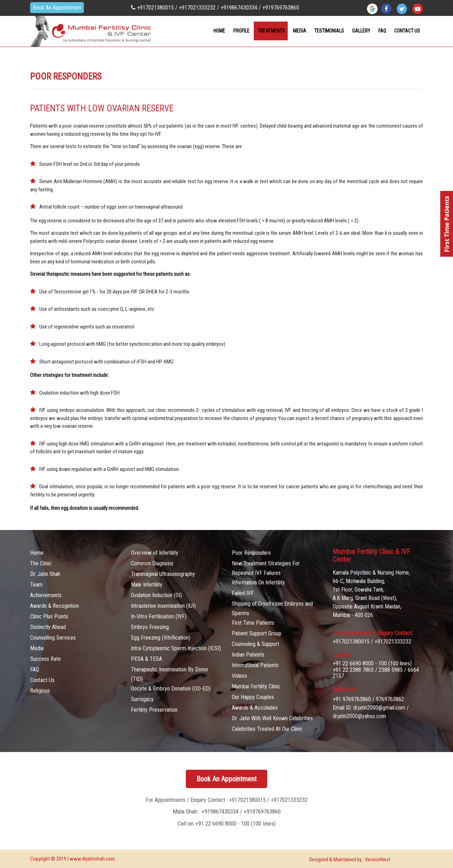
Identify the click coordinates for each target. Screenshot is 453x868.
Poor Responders (251, 553)
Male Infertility (147, 585)
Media (300, 31)
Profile (241, 31)
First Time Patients (253, 623)
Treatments (271, 31)
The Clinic (41, 563)
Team (36, 585)
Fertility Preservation (154, 710)
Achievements (46, 595)
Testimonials (329, 31)
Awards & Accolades (255, 708)
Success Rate (45, 659)
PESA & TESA (147, 659)
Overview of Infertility (155, 553)
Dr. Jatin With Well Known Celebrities (272, 718)
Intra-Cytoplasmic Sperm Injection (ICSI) (176, 648)
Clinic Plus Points (49, 616)
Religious (40, 691)
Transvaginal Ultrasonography (163, 574)
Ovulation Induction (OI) (156, 595)
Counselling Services (53, 638)
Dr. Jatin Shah (45, 574)
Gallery (361, 31)
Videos (239, 676)
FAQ (382, 31)
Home (219, 31)
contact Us (407, 31)
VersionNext (378, 860)
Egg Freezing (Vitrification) (161, 638)
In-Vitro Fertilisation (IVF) (159, 616)
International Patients (255, 665)
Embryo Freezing (150, 627)
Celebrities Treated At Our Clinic (267, 729)
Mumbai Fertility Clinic (256, 686)
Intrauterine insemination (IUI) (163, 606)
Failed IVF (243, 593)
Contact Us (42, 680)
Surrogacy (142, 699)
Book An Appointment (57, 8)
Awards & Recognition (55, 606)
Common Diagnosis (152, 563)
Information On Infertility (258, 582)
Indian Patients (248, 655)
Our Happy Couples (253, 697)
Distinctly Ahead (48, 627)
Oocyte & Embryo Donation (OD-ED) (171, 689)
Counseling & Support (256, 644)
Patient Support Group (257, 633)
